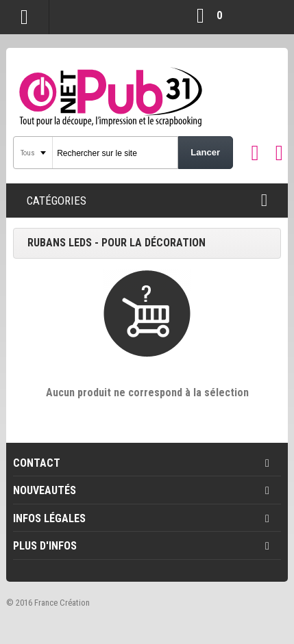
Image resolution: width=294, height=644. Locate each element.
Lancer (205, 152)
